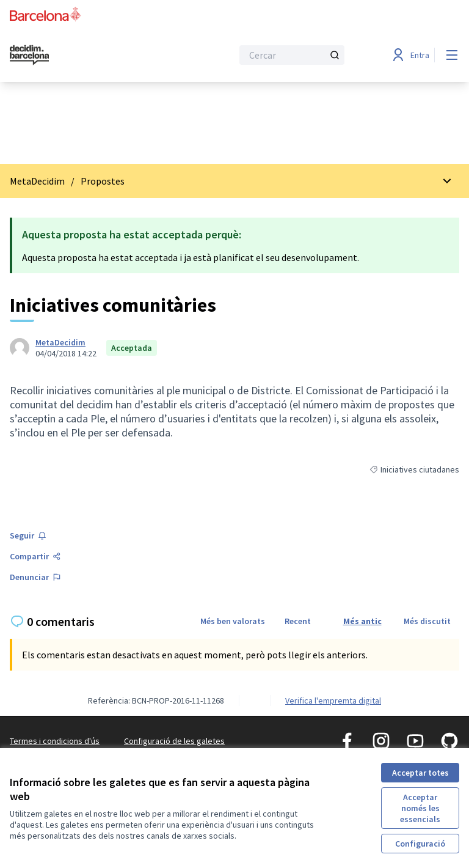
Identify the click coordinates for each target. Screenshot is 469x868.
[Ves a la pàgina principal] (91, 55)
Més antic (362, 621)
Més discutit (427, 621)
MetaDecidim (37, 181)
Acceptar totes (420, 773)
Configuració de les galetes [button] (174, 741)
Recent (298, 621)
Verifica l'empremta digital (333, 701)
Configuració (420, 844)
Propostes (103, 181)
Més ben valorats (233, 621)
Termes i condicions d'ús (55, 741)
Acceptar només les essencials (420, 808)
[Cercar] (292, 55)
